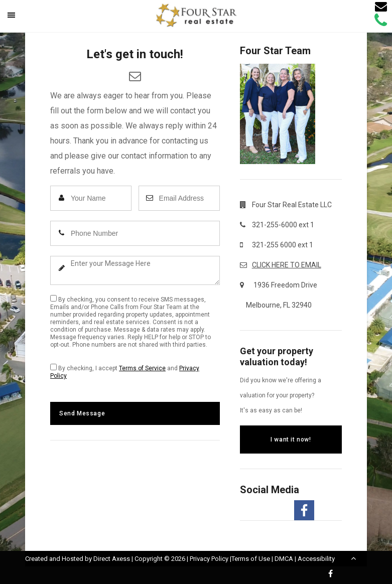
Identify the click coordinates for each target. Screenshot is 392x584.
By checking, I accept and (125, 372)
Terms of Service (142, 368)
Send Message (82, 413)
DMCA (284, 559)
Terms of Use (251, 559)
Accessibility (316, 559)
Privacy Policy (209, 559)
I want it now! (291, 440)
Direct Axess (112, 559)
